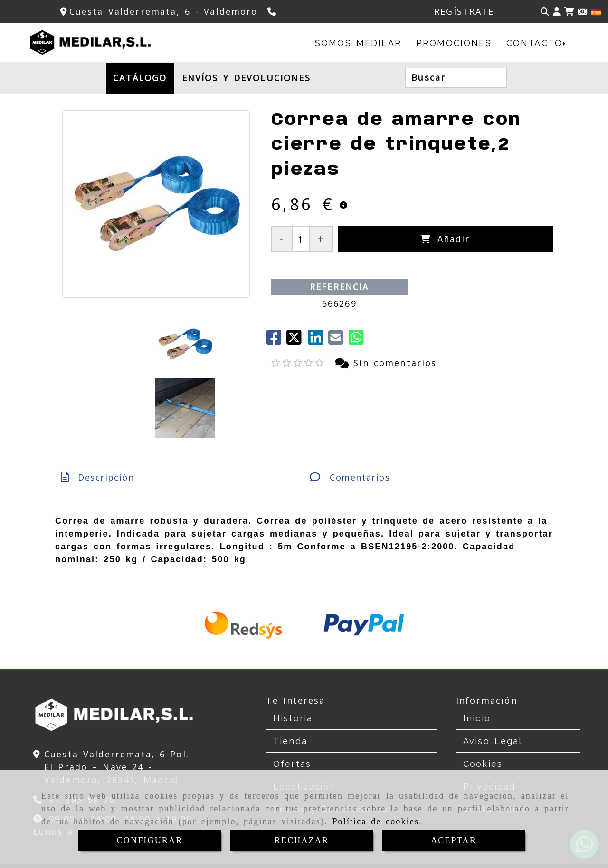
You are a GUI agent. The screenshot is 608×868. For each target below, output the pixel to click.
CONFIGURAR (150, 840)
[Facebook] (276, 340)
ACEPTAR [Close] (454, 840)
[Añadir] (445, 239)
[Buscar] (545, 12)
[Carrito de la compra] (569, 12)
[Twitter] (297, 340)
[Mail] (338, 340)
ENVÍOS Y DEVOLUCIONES (246, 78)
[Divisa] (582, 12)
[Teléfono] (273, 11)
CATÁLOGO (140, 78)
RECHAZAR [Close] (302, 840)
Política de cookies (375, 821)
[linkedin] (318, 340)
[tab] (179, 413)
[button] (557, 12)
